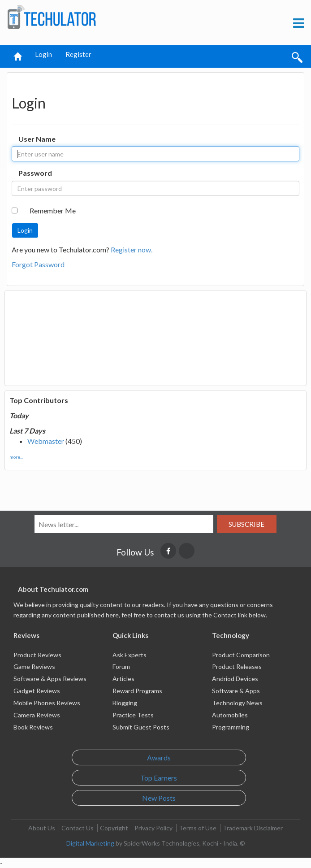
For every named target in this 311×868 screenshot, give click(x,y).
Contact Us (78, 828)
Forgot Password (38, 264)
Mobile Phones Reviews (47, 703)
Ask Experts (130, 655)
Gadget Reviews (37, 691)
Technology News (237, 703)
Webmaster (46, 441)
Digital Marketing (90, 843)
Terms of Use (198, 828)
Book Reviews (33, 727)
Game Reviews (34, 666)
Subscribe (246, 524)
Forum (121, 666)
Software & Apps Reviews (50, 679)
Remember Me (53, 210)
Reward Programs (137, 691)
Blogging (125, 703)
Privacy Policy (153, 828)
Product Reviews (37, 655)
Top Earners (159, 778)
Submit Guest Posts (141, 727)
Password (35, 173)
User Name (37, 139)
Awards (159, 757)
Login (43, 54)
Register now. (132, 250)
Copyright (114, 828)
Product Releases (237, 666)
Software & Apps (236, 691)
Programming (231, 727)
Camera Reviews (37, 715)
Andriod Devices (235, 679)
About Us (42, 828)
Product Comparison (241, 655)
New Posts (159, 798)
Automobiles (230, 715)
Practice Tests (133, 715)
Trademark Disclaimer (253, 828)
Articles (123, 679)
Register (78, 54)
